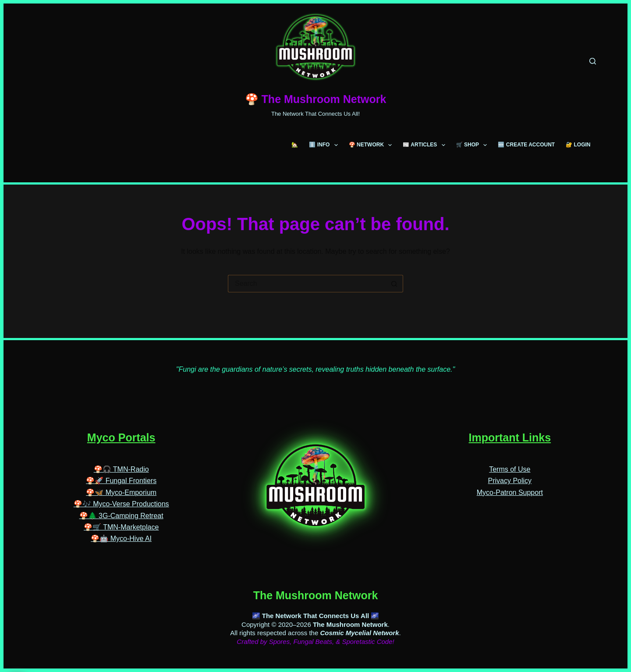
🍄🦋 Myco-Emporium (121, 473)
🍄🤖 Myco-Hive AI (121, 519)
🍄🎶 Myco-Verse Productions (121, 485)
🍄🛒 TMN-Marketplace (121, 508)
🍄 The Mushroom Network (316, 99)
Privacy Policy (510, 462)
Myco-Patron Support (510, 473)
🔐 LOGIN (578, 145)
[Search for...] (307, 284)
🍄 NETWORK (372, 145)
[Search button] (394, 284)
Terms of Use (510, 450)
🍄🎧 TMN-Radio (121, 450)
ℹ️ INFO (325, 145)
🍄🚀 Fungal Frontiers (121, 462)
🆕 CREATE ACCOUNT (526, 145)
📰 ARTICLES (425, 145)
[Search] (593, 61)
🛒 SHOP (473, 145)
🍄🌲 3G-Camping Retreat (121, 496)
